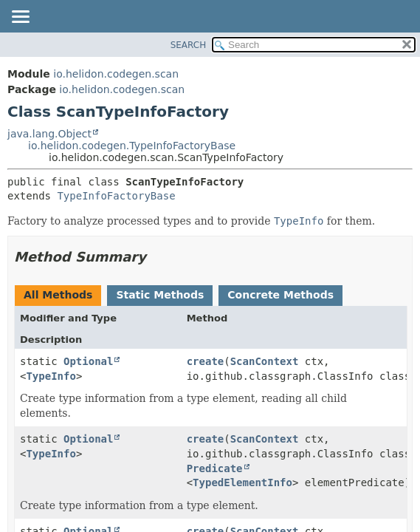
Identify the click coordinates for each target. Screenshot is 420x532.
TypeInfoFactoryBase (116, 196)
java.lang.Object (49, 134)
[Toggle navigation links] (20, 18)
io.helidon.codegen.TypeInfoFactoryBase (132, 146)
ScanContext (265, 361)
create (206, 361)
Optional (88, 361)
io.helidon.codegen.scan (116, 74)
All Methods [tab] (58, 295)
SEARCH (189, 45)
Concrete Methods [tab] (280, 295)
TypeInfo (51, 376)
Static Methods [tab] (160, 295)
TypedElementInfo (242, 482)
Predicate (215, 468)
